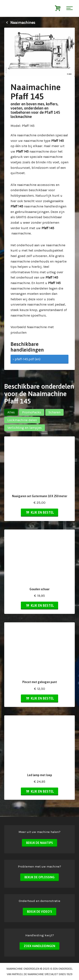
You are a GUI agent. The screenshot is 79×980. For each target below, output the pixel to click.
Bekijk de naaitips (39, 843)
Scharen (54, 412)
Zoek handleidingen (39, 946)
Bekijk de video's (39, 912)
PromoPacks (32, 412)
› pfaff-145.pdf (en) (27, 359)
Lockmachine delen (22, 420)
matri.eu (17, 974)
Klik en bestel (39, 512)
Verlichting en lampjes (25, 428)
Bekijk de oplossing (39, 877)
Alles (11, 412)
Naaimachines (20, 23)
